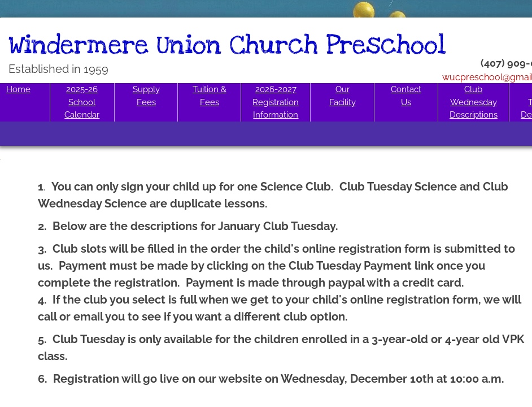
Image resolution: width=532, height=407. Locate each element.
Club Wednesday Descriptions (474, 102)
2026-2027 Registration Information (276, 102)
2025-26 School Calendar (82, 102)
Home (18, 89)
